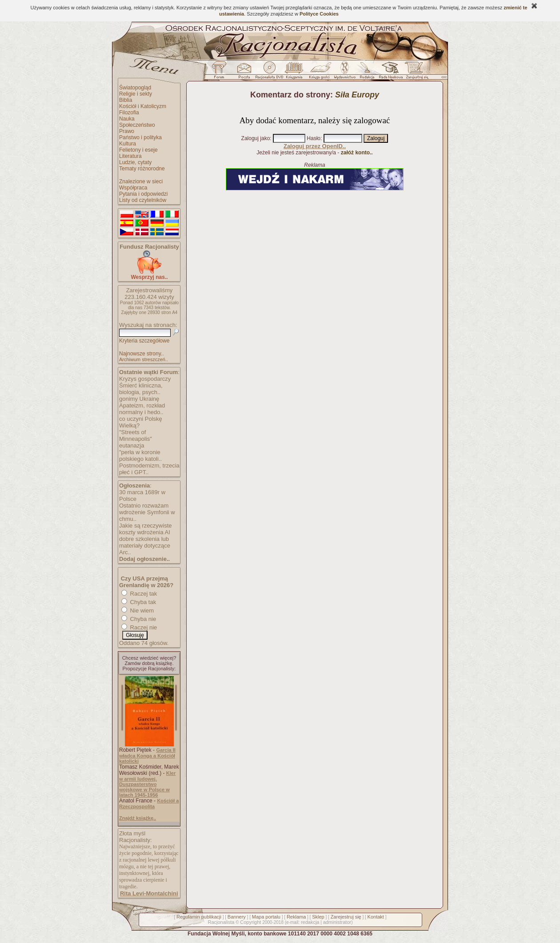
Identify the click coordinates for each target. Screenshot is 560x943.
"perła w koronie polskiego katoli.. (140, 455)
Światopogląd (135, 88)
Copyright (250, 922)
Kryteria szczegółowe (144, 341)
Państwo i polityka (140, 137)
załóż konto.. (357, 153)
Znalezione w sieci (141, 181)
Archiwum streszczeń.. (144, 359)
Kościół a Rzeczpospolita (149, 804)
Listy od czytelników (143, 200)
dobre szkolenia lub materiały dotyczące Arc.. (145, 546)
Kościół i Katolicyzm (143, 106)
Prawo (127, 131)
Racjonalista (221, 922)
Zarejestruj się (346, 917)
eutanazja (132, 445)
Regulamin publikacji (199, 917)
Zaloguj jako (256, 138)
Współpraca (133, 188)
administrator (337, 922)
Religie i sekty (136, 94)
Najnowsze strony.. (141, 354)
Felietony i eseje (138, 150)
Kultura (128, 144)
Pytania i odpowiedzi (143, 194)
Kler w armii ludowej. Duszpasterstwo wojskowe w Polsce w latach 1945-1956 (147, 784)
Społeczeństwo (137, 125)
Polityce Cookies (319, 14)
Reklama (296, 917)
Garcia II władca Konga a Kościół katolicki (147, 756)
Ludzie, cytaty (135, 162)
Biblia (126, 100)
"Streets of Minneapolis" (136, 435)
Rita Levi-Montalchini (149, 893)
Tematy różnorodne (142, 169)
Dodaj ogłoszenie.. (144, 559)
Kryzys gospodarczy (145, 379)
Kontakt (376, 917)
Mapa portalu (266, 917)
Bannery (237, 917)
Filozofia (129, 113)
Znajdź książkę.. (138, 818)
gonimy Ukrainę (139, 399)
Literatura (130, 156)
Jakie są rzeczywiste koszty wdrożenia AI (145, 529)
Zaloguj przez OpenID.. (315, 146)
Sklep (318, 917)
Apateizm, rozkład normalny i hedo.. (142, 409)
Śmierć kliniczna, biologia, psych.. (141, 389)
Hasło (314, 138)
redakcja (310, 922)
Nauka (127, 119)
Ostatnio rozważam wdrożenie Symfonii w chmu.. (147, 512)
